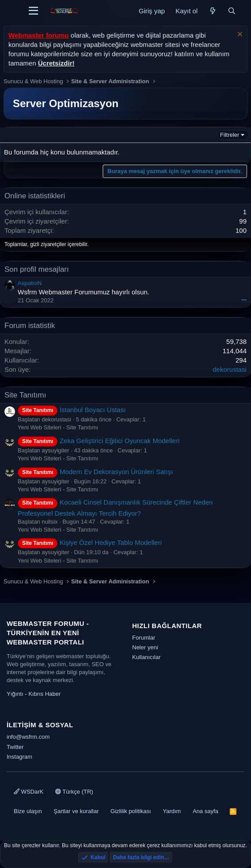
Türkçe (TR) (74, 792)
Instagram (19, 757)
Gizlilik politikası (131, 811)
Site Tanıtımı (25, 395)
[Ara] (232, 11)
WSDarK (29, 792)
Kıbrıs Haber (44, 694)
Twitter (15, 747)
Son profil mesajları (37, 269)
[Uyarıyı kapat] (239, 35)
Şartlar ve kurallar (76, 811)
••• (244, 300)
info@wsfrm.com (28, 737)
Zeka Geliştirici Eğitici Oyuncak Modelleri (99, 441)
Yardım (172, 811)
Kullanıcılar (147, 657)
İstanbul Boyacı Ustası (72, 410)
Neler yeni (145, 647)
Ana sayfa (205, 811)
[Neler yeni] (212, 11)
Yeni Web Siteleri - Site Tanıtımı (58, 427)
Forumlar (144, 638)
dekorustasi (230, 369)
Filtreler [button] (230, 135)
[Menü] (33, 11)
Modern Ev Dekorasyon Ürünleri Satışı (95, 472)
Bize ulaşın (28, 811)
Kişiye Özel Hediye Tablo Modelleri (90, 542)
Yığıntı (15, 694)
